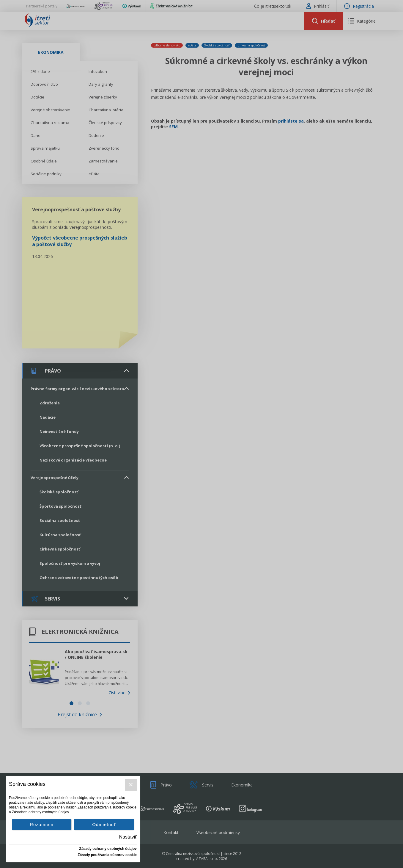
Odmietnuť (104, 824)
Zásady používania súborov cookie (107, 855)
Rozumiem (42, 824)
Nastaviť (128, 837)
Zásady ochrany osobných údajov (108, 849)
